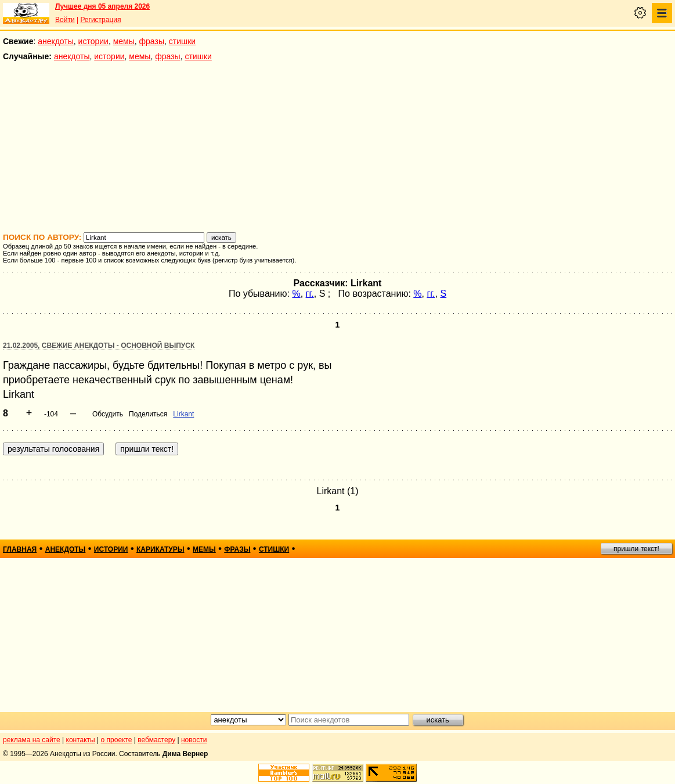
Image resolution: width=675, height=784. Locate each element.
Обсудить (108, 414)
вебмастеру (156, 740)
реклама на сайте (32, 740)
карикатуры (160, 549)
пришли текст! (636, 549)
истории (93, 41)
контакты (81, 740)
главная (20, 549)
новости (194, 740)
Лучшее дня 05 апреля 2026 (102, 6)
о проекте (117, 740)
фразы (152, 41)
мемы (124, 41)
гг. (310, 294)
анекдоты (56, 41)
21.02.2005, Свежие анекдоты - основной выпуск (99, 346)
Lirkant (183, 414)
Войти (65, 20)
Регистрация (100, 20)
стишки (182, 41)
